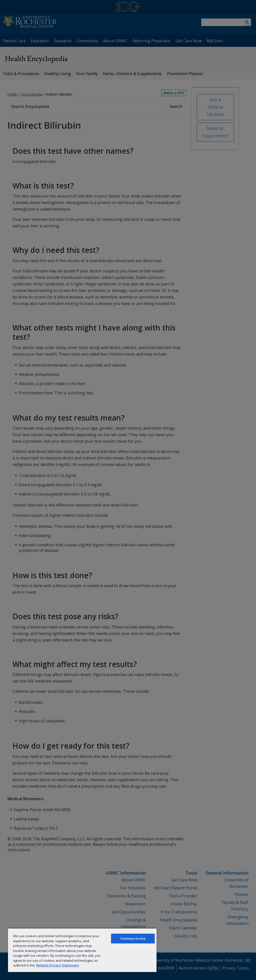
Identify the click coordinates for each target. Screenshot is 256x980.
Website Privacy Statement (57, 965)
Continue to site (133, 938)
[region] (82, 950)
